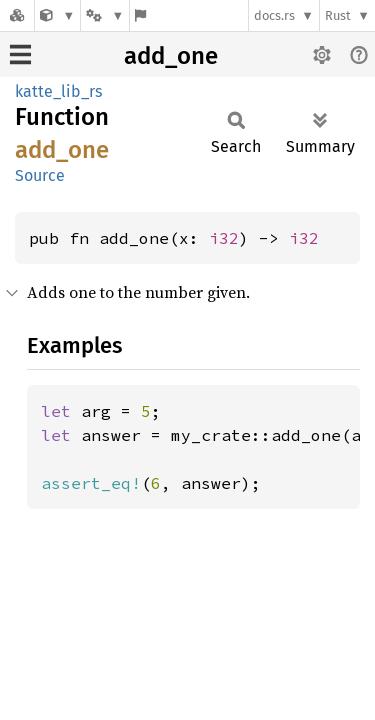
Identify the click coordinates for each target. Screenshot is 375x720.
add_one (171, 56)
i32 (224, 238)
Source (40, 175)
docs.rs (274, 15)
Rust (338, 15)
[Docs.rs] (17, 15)
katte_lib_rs (58, 91)
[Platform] (105, 15)
